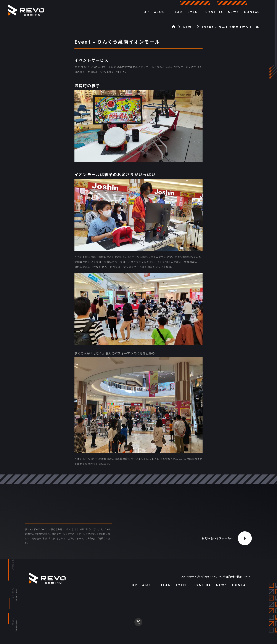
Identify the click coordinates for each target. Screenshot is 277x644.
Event (194, 12)
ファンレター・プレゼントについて (199, 576)
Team (178, 12)
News (234, 12)
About (161, 12)
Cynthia (214, 12)
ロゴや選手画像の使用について (235, 576)
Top (145, 12)
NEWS (189, 27)
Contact (253, 12)
